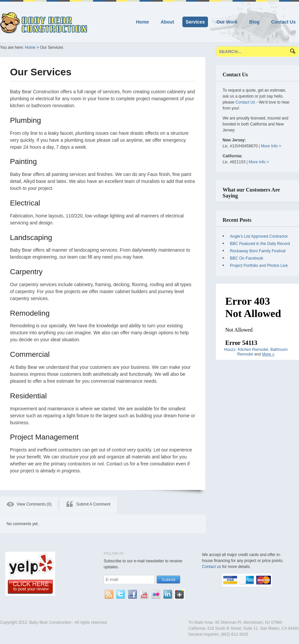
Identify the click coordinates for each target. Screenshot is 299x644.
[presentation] (29, 505)
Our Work (227, 22)
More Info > (271, 146)
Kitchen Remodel (253, 350)
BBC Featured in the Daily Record (260, 244)
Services (195, 22)
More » (268, 354)
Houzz (230, 350)
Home (143, 22)
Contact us (211, 567)
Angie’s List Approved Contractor (259, 236)
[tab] (29, 505)
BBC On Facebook (247, 258)
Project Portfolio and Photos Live (259, 266)
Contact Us (283, 22)
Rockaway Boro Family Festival (258, 251)
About (167, 22)
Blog (254, 22)
